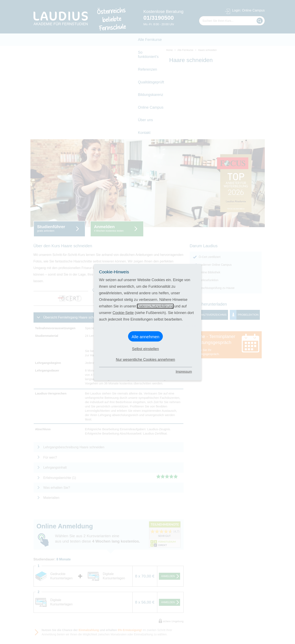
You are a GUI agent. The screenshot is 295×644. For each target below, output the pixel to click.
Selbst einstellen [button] (145, 349)
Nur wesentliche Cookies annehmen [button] (145, 360)
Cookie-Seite (123, 313)
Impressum (184, 372)
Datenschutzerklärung (155, 306)
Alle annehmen (145, 337)
